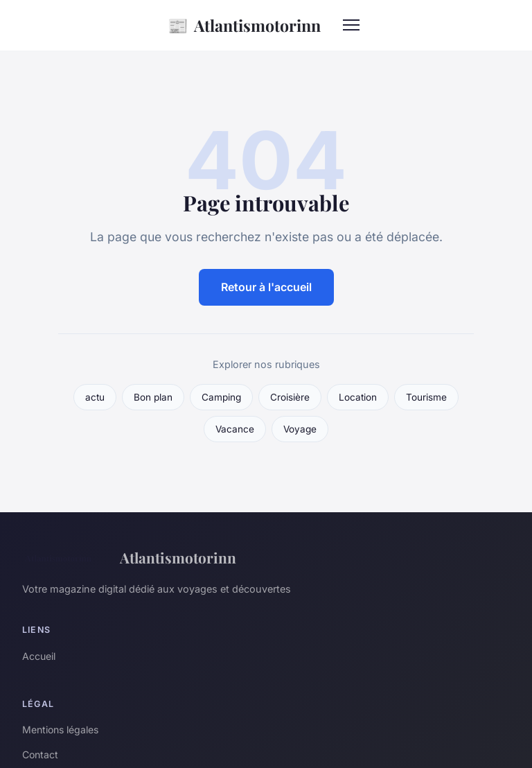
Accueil (39, 656)
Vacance (235, 429)
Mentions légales (60, 730)
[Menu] (351, 25)
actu (95, 397)
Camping (221, 397)
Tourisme (426, 397)
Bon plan (153, 397)
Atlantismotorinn (244, 25)
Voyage (300, 429)
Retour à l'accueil (266, 287)
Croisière (290, 397)
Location (358, 397)
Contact (40, 754)
